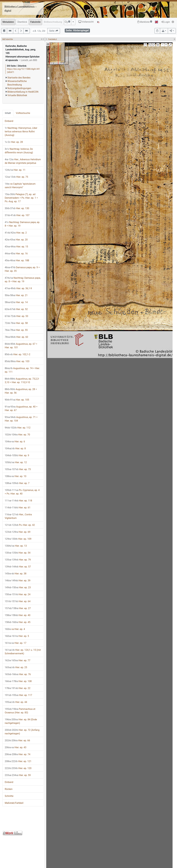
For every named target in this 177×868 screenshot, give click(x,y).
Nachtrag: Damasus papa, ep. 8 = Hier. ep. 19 (22, 224)
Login (166, 22)
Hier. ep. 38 (16, 574)
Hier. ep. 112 (18, 428)
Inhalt (8, 113)
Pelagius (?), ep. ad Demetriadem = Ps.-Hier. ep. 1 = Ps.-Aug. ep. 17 (21, 198)
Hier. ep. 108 (18, 681)
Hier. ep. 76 (18, 674)
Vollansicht (86, 22)
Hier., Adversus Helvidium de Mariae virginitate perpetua (23, 161)
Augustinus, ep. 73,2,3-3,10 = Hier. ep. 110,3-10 (22, 381)
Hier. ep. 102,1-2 (17, 354)
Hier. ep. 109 (18, 539)
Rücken (9, 789)
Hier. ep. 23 (18, 587)
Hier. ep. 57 (18, 567)
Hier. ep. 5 (17, 636)
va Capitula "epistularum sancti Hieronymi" (20, 186)
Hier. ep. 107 (17, 215)
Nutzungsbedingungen (19, 88)
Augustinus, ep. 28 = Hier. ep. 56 (21, 391)
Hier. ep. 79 (18, 560)
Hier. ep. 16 (16, 254)
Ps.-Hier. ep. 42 (20, 525)
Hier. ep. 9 (17, 455)
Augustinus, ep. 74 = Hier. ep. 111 (22, 370)
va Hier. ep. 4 (15, 629)
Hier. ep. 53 (16, 316)
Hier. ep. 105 (17, 400)
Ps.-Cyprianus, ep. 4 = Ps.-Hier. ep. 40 (22, 492)
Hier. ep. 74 (18, 754)
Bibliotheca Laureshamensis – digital (21, 9)
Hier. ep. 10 (16, 476)
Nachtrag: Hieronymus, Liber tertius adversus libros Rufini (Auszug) (21, 132)
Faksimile (35, 22)
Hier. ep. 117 (18, 695)
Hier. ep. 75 (16, 177)
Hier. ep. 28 (14, 142)
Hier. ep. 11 (15, 170)
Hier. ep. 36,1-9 (18, 288)
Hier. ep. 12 (16, 462)
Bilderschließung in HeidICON (23, 92)
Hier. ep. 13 (16, 546)
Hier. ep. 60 (16, 337)
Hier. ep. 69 (18, 532)
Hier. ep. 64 (18, 601)
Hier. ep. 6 (15, 442)
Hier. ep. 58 (16, 323)
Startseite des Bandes (19, 78)
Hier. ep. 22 (18, 688)
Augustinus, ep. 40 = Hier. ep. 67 (21, 408)
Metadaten (8, 22)
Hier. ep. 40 (18, 615)
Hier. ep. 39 (18, 581)
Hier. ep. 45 (18, 622)
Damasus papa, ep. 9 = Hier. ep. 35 (22, 269)
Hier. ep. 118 (18, 501)
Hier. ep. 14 (16, 302)
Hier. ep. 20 (16, 240)
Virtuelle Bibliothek (17, 95)
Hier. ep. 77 (18, 660)
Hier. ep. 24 (18, 594)
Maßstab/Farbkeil (14, 803)
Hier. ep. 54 (18, 553)
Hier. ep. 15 (16, 247)
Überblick (22, 22)
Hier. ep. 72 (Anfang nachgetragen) (22, 732)
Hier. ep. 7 (17, 483)
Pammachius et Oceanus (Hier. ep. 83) (20, 711)
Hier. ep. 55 (16, 330)
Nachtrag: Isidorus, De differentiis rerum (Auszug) (19, 151)
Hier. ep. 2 (16, 233)
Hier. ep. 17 (16, 643)
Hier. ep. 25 (16, 667)
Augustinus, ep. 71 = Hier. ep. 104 (21, 419)
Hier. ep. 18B (17, 260)
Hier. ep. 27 (18, 608)
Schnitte (9, 796)
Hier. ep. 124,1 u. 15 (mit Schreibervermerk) (23, 652)
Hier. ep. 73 (18, 469)
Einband (9, 121)
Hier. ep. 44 (16, 702)
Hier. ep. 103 (17, 361)
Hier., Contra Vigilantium (18, 516)
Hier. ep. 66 (17, 740)
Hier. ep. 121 (18, 761)
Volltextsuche (23, 113)
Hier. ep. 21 (16, 295)
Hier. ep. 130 (17, 208)
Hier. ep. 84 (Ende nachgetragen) (21, 721)
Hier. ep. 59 (18, 775)
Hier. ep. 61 (18, 508)
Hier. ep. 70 (17, 435)
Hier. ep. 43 (16, 747)
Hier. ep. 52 (16, 309)
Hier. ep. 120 (18, 768)
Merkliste (145, 22)
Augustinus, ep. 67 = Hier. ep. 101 (21, 346)
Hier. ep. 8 (15, 448)
